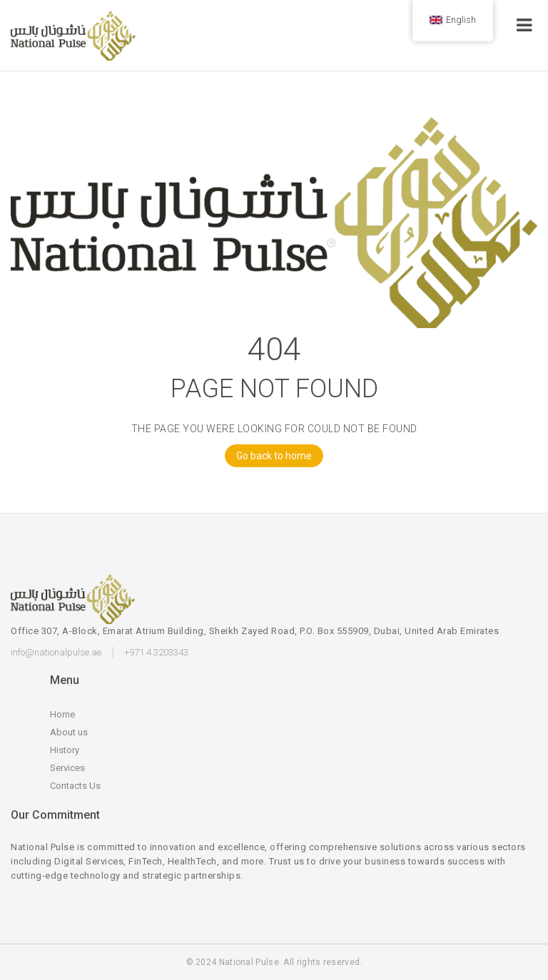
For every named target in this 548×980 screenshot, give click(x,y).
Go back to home (268, 456)
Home (62, 714)
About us (69, 732)
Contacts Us (75, 786)
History (65, 750)
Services (67, 768)
